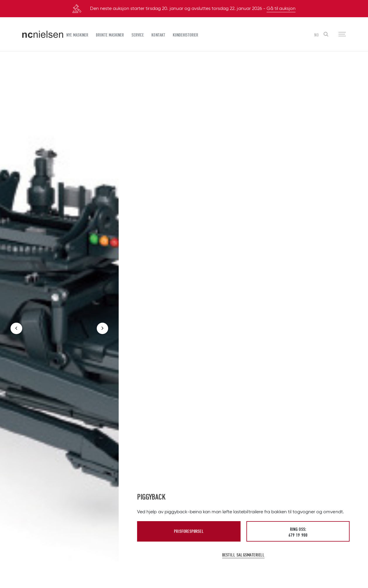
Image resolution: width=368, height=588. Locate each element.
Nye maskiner (77, 35)
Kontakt (158, 35)
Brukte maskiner (110, 35)
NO (316, 35)
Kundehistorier (185, 35)
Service (138, 35)
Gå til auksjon (281, 9)
